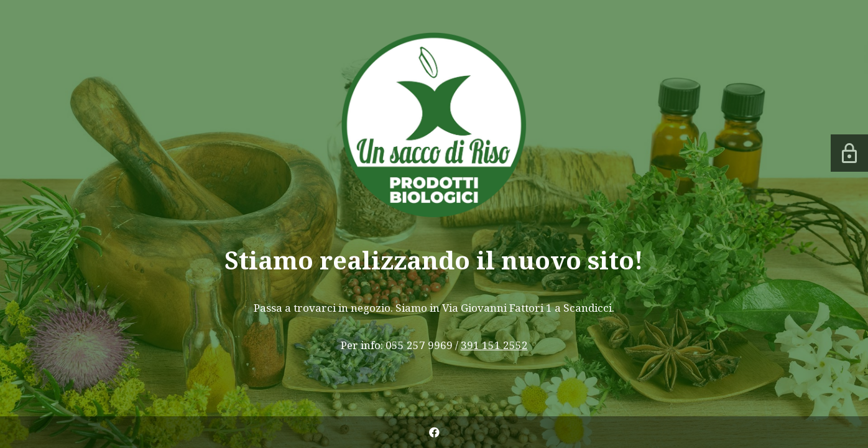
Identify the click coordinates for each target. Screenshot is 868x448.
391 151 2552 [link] (494, 345)
